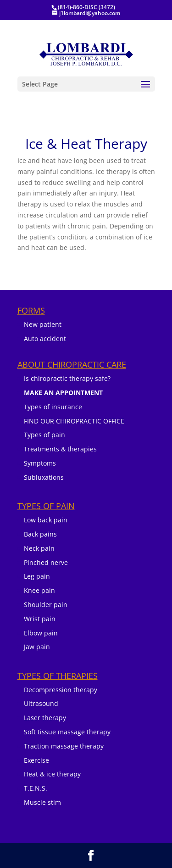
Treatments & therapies (60, 449)
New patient (43, 324)
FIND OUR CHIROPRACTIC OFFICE (74, 421)
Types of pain (44, 435)
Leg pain (37, 576)
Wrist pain (40, 619)
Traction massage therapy (64, 746)
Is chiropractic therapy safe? (67, 378)
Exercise (36, 760)
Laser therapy (45, 718)
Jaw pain (37, 647)
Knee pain (39, 590)
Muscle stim (42, 802)
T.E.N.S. (36, 788)
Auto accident (45, 339)
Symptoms (40, 463)
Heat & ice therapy (52, 774)
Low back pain (46, 520)
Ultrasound (41, 703)
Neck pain (39, 548)
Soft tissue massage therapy (67, 732)
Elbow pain (41, 633)
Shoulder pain (46, 605)
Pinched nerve (46, 562)
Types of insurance (53, 407)
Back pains (40, 534)
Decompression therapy (61, 690)
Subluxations (44, 477)
